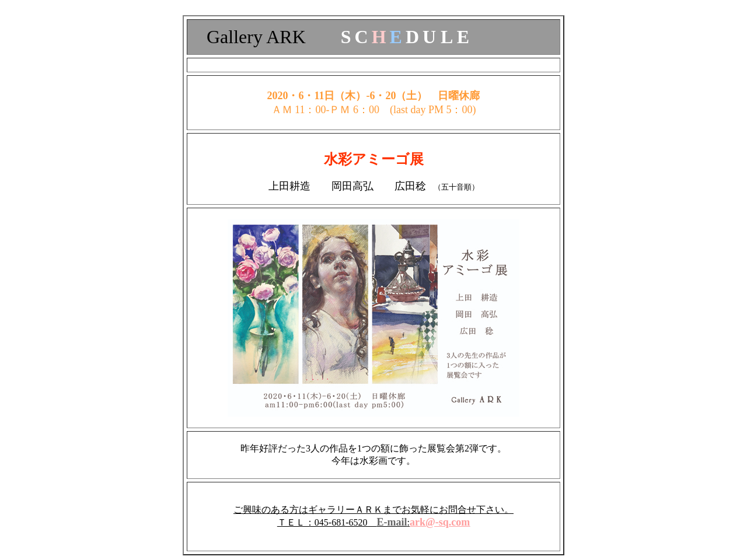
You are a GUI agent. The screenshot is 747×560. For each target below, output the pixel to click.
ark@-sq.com (440, 522)
